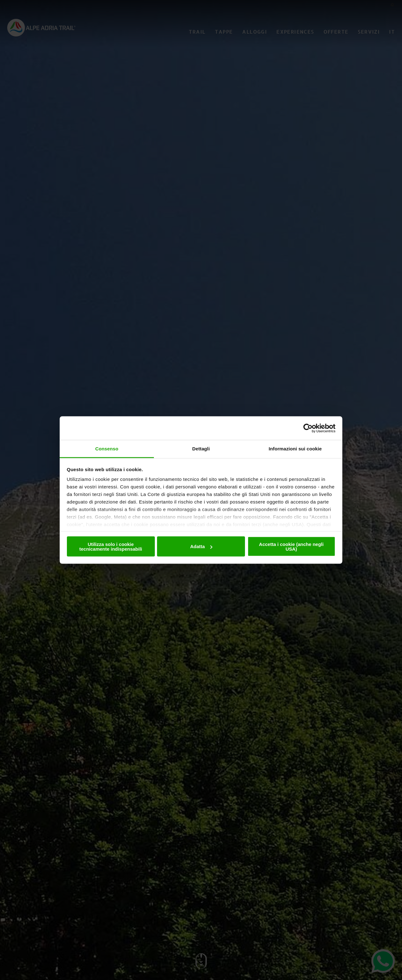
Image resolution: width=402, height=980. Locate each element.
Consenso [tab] (107, 449)
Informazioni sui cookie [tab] (295, 449)
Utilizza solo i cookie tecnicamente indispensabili (111, 546)
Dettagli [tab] (201, 449)
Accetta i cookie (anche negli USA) (291, 546)
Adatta (201, 546)
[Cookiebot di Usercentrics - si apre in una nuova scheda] (308, 428)
